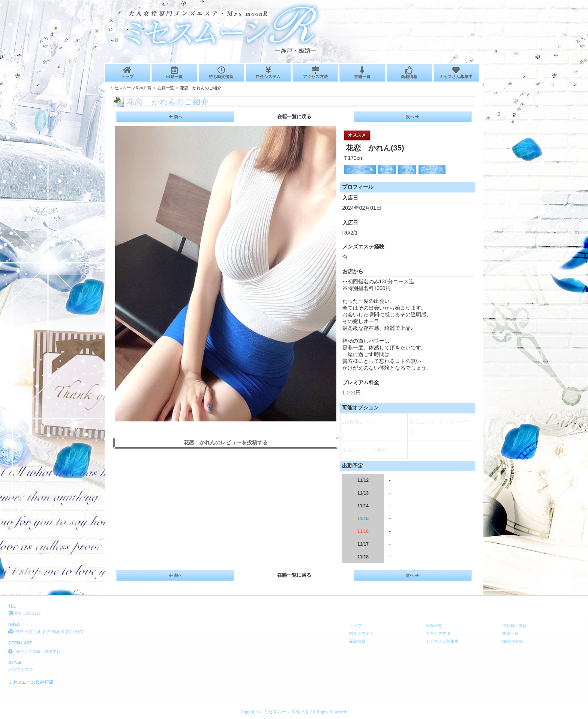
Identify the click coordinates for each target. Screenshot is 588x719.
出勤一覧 (174, 73)
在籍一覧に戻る (294, 117)
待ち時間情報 (221, 73)
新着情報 (409, 73)
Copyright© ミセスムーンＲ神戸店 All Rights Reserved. (294, 712)
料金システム (268, 73)
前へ (176, 117)
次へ (412, 117)
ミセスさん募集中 (456, 73)
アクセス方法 (315, 73)
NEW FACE (512, 641)
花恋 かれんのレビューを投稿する (226, 443)
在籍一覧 (362, 73)
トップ (127, 73)
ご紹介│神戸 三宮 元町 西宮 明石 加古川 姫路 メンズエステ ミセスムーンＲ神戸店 (505, 3)
